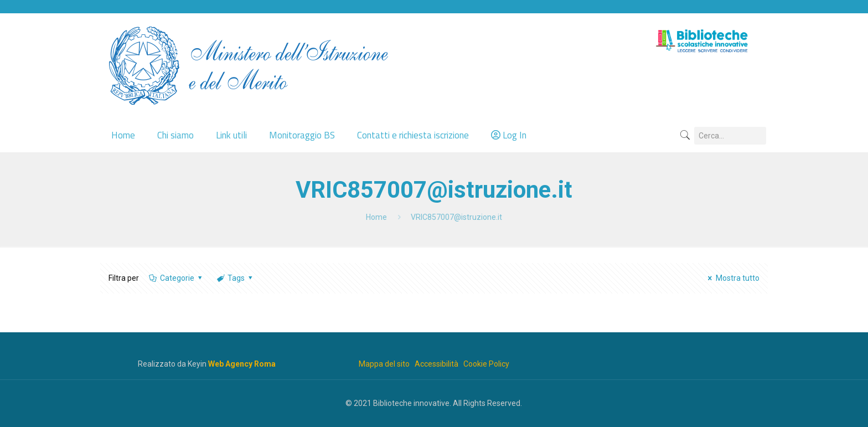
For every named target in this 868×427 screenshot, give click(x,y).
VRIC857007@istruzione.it (456, 217)
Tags (235, 278)
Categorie (176, 278)
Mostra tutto (732, 278)
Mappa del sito (384, 364)
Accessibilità (436, 364)
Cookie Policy (486, 364)
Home (376, 217)
